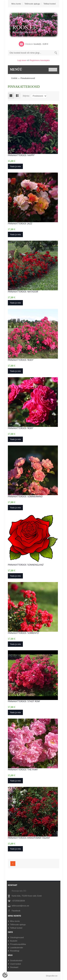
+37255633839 (18, 901)
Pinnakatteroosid (28, 78)
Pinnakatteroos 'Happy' (21, 155)
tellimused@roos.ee (20, 906)
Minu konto (16, 4)
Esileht (14, 78)
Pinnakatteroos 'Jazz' (20, 224)
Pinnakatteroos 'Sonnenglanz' (26, 565)
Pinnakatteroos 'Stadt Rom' (24, 701)
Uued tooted (16, 964)
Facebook (16, 911)
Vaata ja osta (15, 166)
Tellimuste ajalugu (32, 4)
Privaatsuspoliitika (18, 944)
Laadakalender (17, 948)
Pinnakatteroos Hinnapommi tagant (29, 838)
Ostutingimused (17, 937)
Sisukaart (14, 967)
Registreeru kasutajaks (40, 60)
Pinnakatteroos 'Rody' (21, 360)
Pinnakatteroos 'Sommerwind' (25, 497)
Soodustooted (16, 960)
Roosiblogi (15, 951)
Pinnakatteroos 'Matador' (23, 292)
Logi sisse (22, 60)
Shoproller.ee (52, 976)
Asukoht (14, 941)
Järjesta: (26, 96)
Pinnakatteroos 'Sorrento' (23, 633)
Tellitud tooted (49, 4)
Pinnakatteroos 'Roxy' (21, 428)
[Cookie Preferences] (5, 975)
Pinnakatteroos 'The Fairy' (23, 770)
